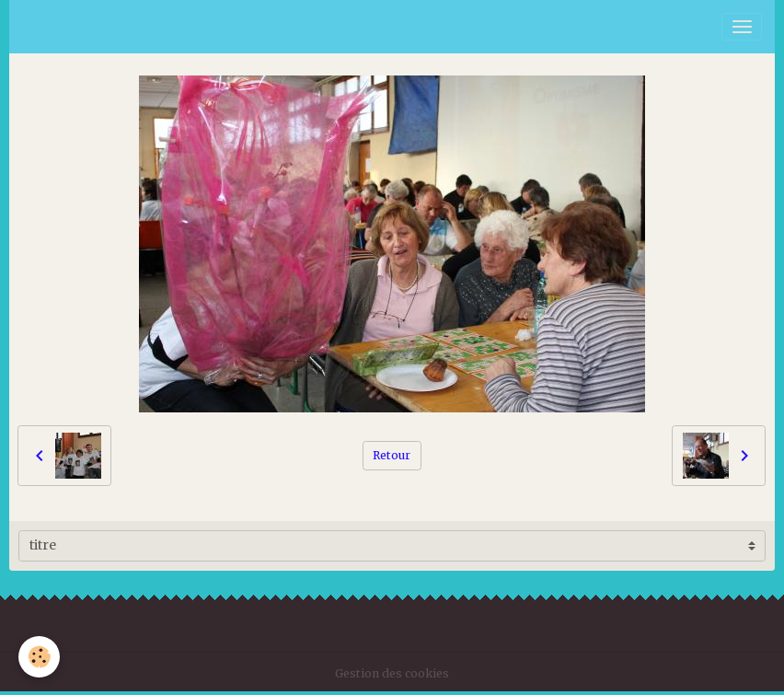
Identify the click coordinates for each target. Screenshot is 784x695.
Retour (392, 455)
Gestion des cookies (392, 673)
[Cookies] (39, 657)
